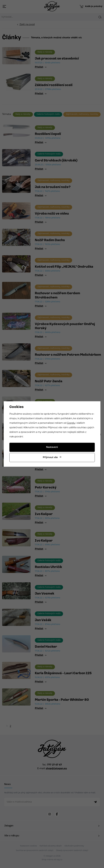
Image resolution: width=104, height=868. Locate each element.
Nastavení (52, 447)
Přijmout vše (50, 457)
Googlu (71, 423)
